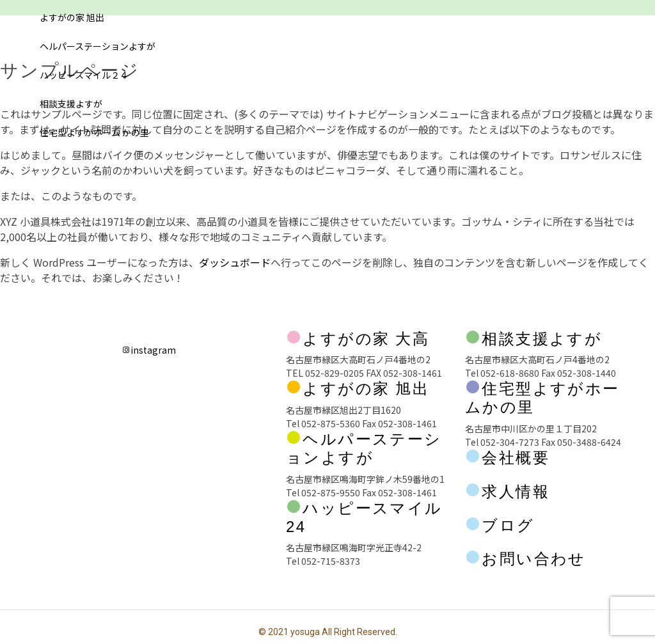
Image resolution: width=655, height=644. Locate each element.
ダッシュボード (235, 262)
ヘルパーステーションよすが (98, 46)
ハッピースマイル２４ (84, 75)
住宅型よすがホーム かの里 (94, 132)
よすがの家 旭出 (72, 17)
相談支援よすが (71, 104)
